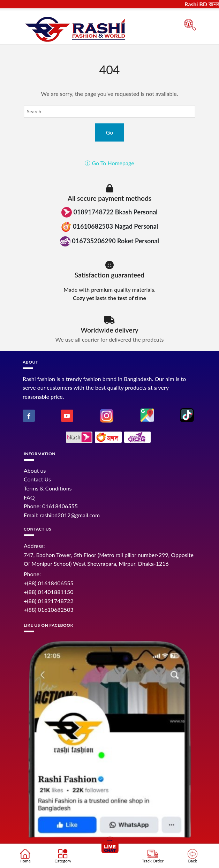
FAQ (29, 497)
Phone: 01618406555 (51, 506)
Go (110, 132)
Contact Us (37, 479)
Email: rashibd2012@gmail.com (62, 515)
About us (35, 470)
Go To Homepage (109, 163)
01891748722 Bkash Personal (109, 212)
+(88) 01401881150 (49, 592)
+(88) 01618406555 (49, 583)
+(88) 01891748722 (49, 601)
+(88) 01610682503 (49, 610)
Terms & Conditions (48, 488)
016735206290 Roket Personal (109, 241)
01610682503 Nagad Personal (110, 227)
